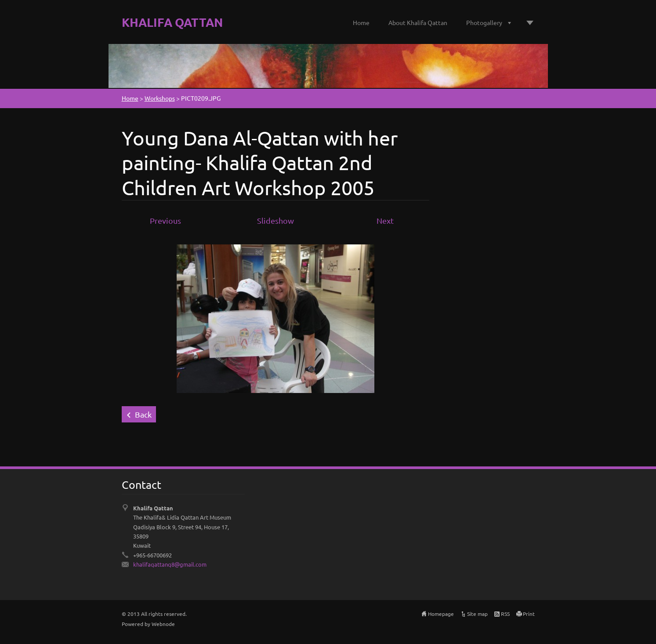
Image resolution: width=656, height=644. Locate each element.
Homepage (441, 614)
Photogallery (484, 22)
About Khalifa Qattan (418, 22)
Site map (477, 614)
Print (529, 614)
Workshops (160, 98)
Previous (165, 220)
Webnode (163, 624)
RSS (505, 614)
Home (361, 22)
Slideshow (275, 220)
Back (143, 414)
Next (385, 220)
